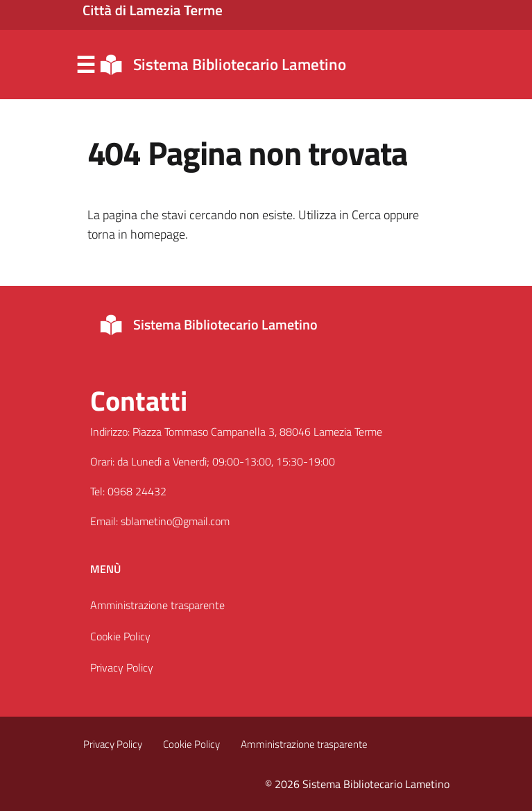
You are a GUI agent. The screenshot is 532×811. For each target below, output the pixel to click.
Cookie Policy (120, 636)
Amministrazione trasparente (157, 605)
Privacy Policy (122, 667)
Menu (86, 65)
